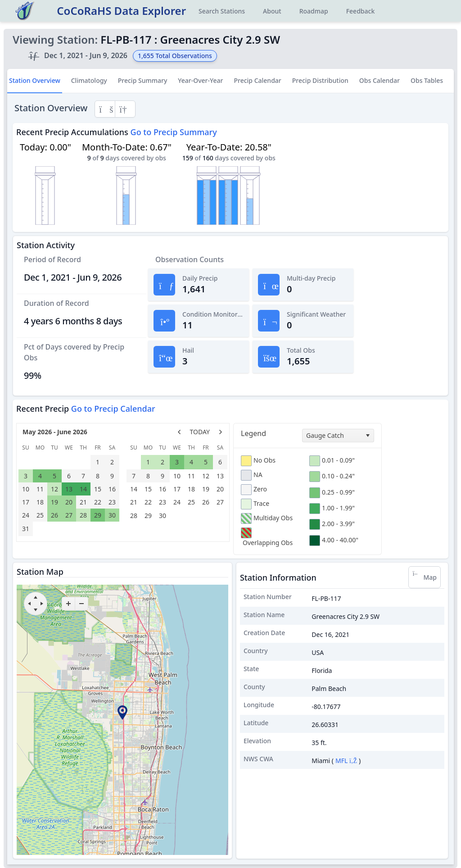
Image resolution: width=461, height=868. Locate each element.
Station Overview (35, 80)
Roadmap (314, 11)
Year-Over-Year (200, 80)
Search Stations (222, 11)
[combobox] (338, 436)
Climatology (89, 80)
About (272, 11)
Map (425, 577)
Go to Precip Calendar (113, 409)
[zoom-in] (68, 604)
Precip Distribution (320, 80)
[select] (367, 436)
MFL (346, 761)
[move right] (42, 604)
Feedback (361, 11)
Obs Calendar (380, 80)
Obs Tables (427, 80)
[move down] (36, 610)
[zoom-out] (81, 604)
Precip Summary (143, 80)
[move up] (36, 597)
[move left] (29, 604)
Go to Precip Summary (174, 132)
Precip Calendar (257, 80)
